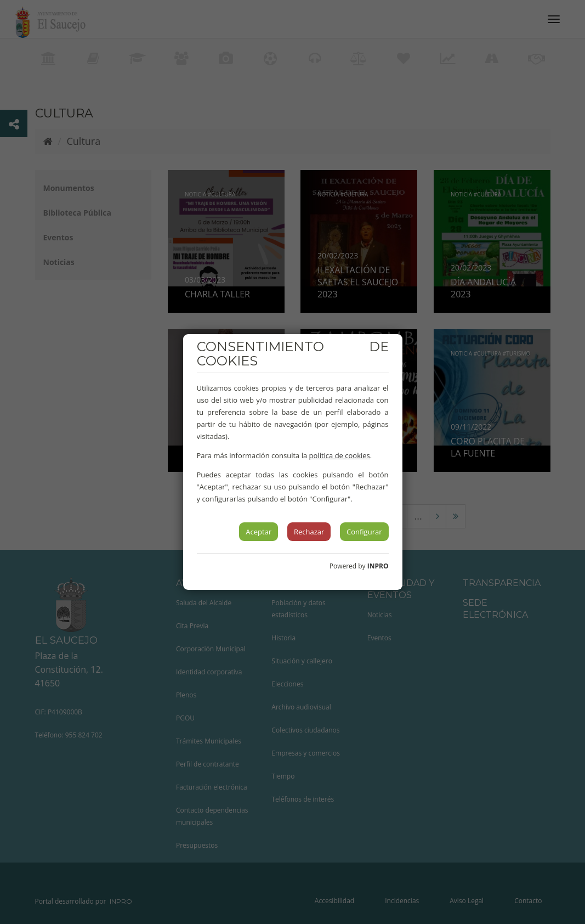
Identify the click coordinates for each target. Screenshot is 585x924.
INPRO (378, 566)
